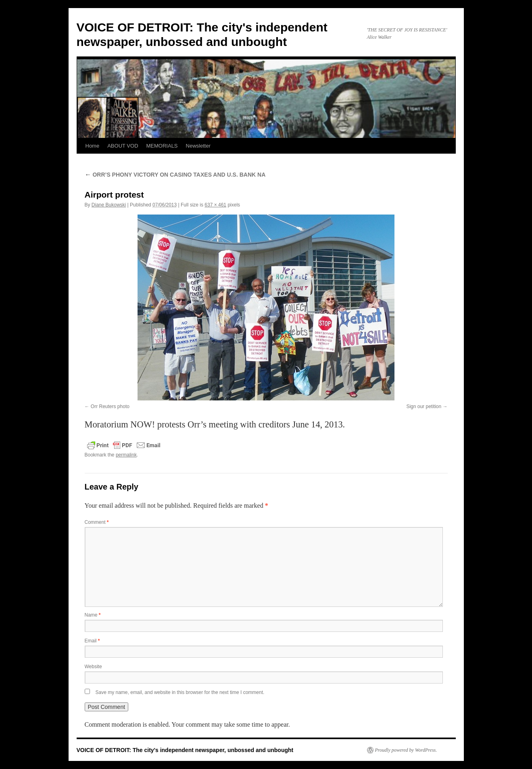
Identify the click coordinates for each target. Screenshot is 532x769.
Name (93, 615)
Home (93, 146)
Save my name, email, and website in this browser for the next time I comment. (180, 692)
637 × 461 (215, 205)
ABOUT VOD (123, 146)
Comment (97, 522)
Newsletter (198, 146)
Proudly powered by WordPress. (406, 750)
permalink (126, 455)
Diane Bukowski (109, 205)
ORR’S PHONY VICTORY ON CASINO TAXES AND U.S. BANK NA (175, 175)
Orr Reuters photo (110, 406)
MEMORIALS (162, 146)
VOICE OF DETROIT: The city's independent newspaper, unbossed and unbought (185, 750)
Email (92, 641)
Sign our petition (424, 406)
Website (93, 667)
